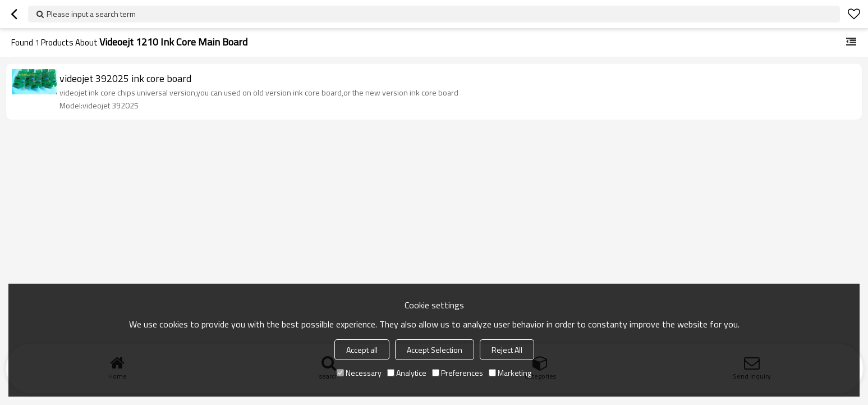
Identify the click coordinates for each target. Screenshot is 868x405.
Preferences (458, 373)
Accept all (362, 350)
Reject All (507, 350)
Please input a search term (91, 14)
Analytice (407, 373)
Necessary (359, 373)
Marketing (510, 373)
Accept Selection (435, 350)
